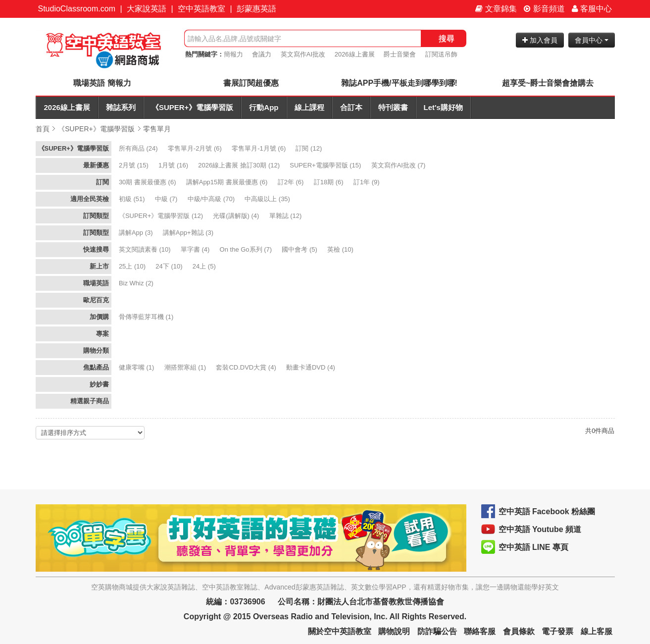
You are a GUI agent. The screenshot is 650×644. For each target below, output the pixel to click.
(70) (212, 199)
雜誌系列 (121, 107)
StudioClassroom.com (77, 9)
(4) (237, 216)
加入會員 (540, 40)
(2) (137, 283)
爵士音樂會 (400, 54)
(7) (399, 165)
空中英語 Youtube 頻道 (540, 529)
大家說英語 (147, 9)
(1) (147, 317)
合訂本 (351, 107)
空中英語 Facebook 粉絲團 (547, 511)
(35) (268, 199)
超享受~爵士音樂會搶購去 (548, 83)
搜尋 (447, 38)
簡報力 (233, 54)
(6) (196, 148)
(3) (137, 233)
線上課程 (309, 107)
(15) (135, 165)
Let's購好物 (443, 107)
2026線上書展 (355, 54)
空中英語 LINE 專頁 (533, 547)
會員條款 (519, 631)
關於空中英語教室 (340, 631)
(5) (300, 249)
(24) (139, 148)
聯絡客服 (480, 631)
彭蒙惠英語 (256, 9)
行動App (264, 107)
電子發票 (557, 631)
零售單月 (157, 129)
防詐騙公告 (437, 631)
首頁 (43, 129)
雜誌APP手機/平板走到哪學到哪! (399, 83)
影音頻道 (544, 9)
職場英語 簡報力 (102, 83)
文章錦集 (496, 9)
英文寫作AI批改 (303, 54)
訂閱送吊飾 (441, 54)
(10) (146, 249)
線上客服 (597, 631)
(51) (133, 199)
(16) (174, 165)
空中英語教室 (201, 9)
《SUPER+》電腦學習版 (192, 107)
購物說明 (394, 631)
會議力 (262, 54)
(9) (367, 182)
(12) (309, 148)
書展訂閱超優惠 (251, 83)
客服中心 (592, 9)
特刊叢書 (393, 107)
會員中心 (592, 40)
